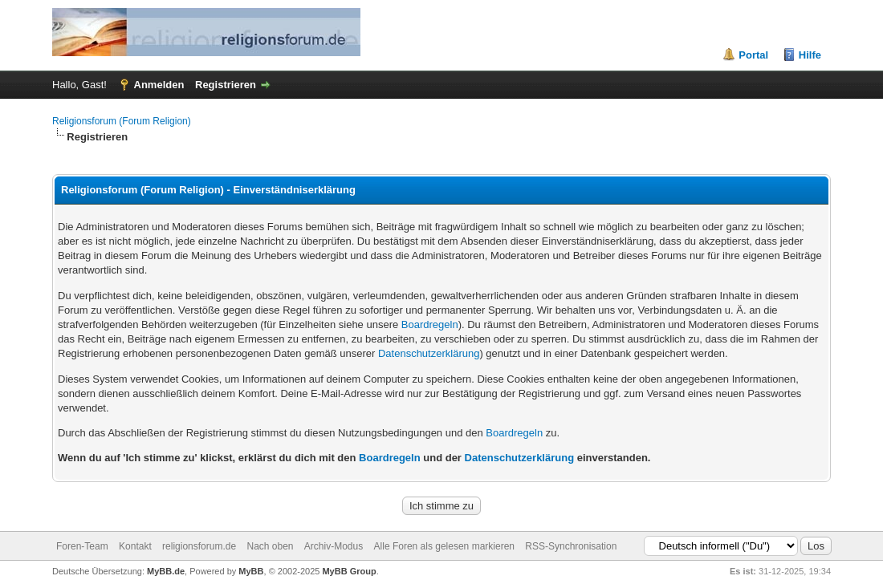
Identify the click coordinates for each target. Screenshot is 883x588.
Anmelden (159, 85)
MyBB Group (349, 571)
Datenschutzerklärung (429, 353)
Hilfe (810, 55)
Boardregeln (430, 324)
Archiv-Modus (334, 546)
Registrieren (226, 85)
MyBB (251, 571)
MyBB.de (166, 571)
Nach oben (270, 546)
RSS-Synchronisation (571, 546)
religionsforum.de (199, 546)
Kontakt (135, 546)
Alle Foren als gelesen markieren (444, 546)
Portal (753, 55)
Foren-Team (82, 546)
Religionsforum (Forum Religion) (122, 121)
